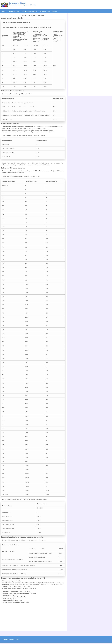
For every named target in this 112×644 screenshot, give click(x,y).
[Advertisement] (33, 618)
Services (55, 11)
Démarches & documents (30, 11)
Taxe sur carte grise (14, 11)
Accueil (3, 11)
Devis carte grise (45, 11)
